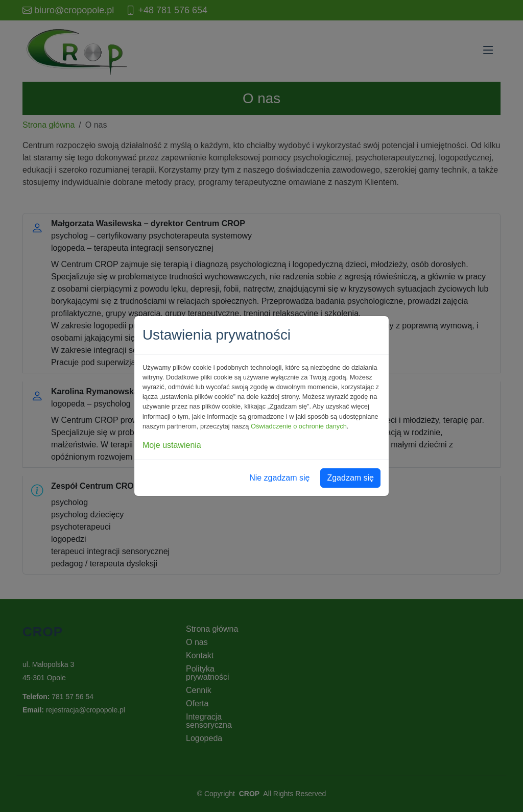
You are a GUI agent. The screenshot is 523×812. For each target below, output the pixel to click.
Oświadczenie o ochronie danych (299, 426)
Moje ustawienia (172, 445)
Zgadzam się (350, 478)
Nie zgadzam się (279, 478)
